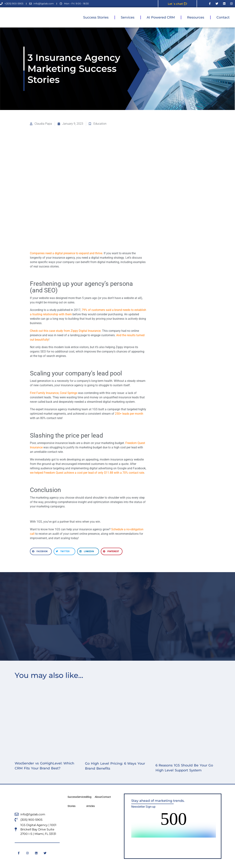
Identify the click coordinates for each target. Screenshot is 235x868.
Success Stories (96, 17)
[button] (41, 551)
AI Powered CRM (161, 17)
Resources (196, 17)
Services (128, 17)
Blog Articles (91, 802)
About (98, 797)
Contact (223, 17)
